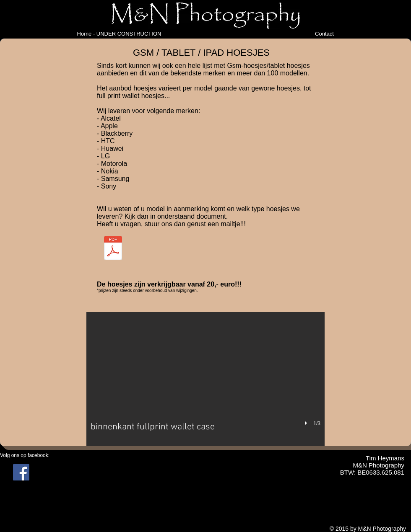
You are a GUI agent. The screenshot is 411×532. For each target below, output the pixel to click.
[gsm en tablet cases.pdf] (113, 249)
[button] (205, 379)
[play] (307, 423)
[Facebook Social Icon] (21, 472)
